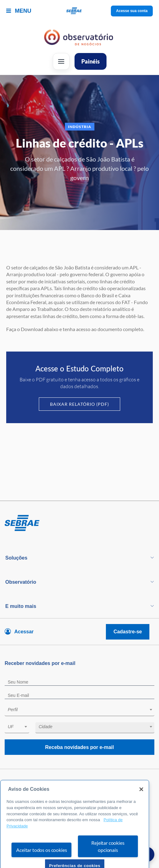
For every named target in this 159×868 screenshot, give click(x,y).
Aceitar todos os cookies (41, 859)
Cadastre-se (128, 632)
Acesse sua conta (132, 11)
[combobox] (79, 711)
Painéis (91, 61)
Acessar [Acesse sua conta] (24, 632)
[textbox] (83, 710)
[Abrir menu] (61, 61)
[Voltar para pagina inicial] (79, 523)
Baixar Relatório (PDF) (79, 404)
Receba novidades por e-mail (79, 747)
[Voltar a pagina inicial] (80, 11)
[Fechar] (141, 799)
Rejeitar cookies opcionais (108, 856)
